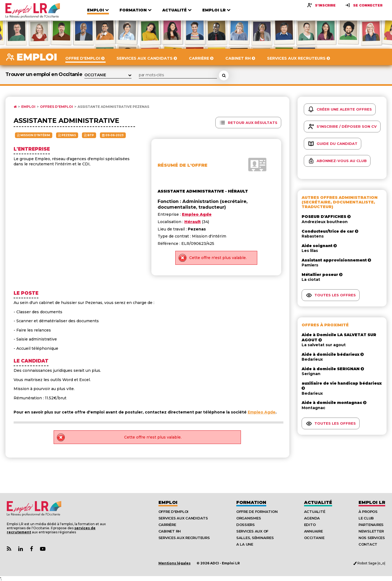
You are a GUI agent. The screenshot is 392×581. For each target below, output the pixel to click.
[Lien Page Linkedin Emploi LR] (21, 549)
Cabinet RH (170, 531)
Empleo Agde (262, 412)
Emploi (28, 107)
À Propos (368, 512)
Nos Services (372, 538)
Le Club (366, 518)
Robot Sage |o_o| (369, 563)
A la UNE (245, 544)
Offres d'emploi (56, 107)
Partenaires (371, 525)
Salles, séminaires (255, 538)
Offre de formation (257, 512)
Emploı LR (372, 502)
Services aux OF (252, 531)
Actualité (318, 502)
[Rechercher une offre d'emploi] (224, 75)
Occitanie (314, 538)
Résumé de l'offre (183, 165)
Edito (310, 525)
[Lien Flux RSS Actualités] (9, 549)
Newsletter (371, 531)
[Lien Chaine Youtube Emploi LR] (43, 549)
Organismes (249, 518)
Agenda (312, 518)
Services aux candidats (183, 518)
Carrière (167, 525)
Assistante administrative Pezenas (113, 107)
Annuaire (313, 531)
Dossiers (246, 525)
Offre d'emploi (173, 512)
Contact (368, 544)
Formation (251, 502)
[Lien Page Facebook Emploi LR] (31, 549)
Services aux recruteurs (184, 538)
